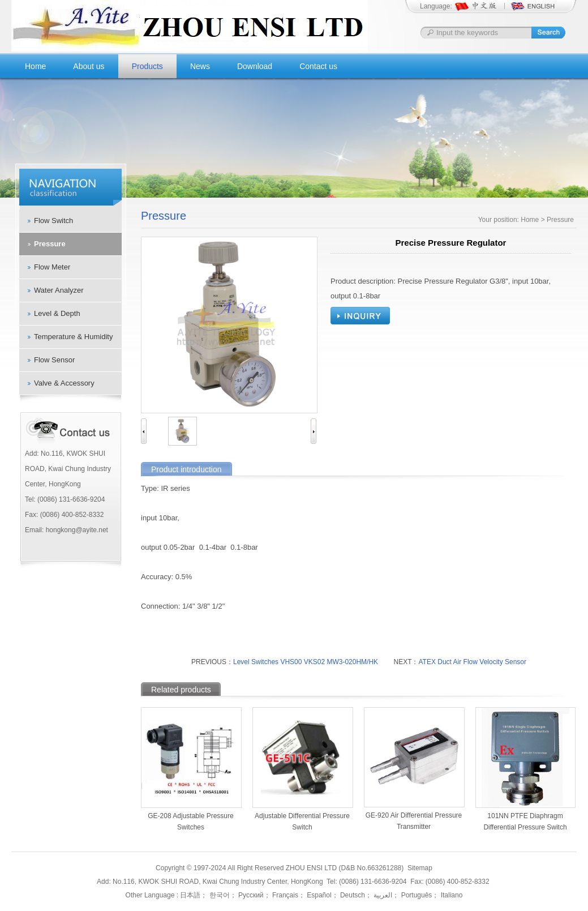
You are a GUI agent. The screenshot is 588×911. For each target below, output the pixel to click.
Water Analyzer (59, 290)
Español (318, 895)
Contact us (318, 66)
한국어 (218, 895)
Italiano (450, 895)
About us (89, 66)
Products (147, 66)
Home (35, 66)
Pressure (50, 244)
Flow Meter (52, 267)
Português (415, 895)
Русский (250, 895)
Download (255, 66)
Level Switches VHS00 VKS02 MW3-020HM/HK (306, 662)
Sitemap (420, 868)
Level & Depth (57, 313)
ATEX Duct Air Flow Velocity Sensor (472, 662)
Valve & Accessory (64, 383)
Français (284, 895)
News (200, 66)
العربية (382, 895)
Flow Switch (53, 221)
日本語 (190, 895)
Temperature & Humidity (73, 337)
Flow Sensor (54, 360)
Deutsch (352, 895)
